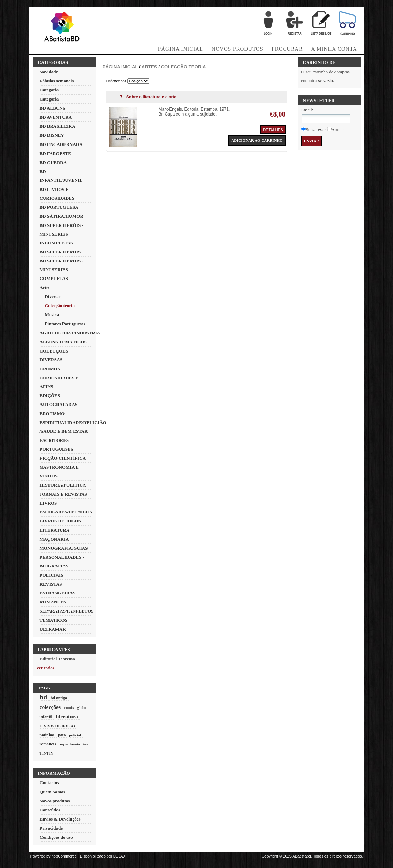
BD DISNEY (52, 135)
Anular (338, 130)
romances (48, 744)
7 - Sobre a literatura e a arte (148, 97)
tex (85, 744)
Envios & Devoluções (60, 819)
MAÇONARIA (54, 539)
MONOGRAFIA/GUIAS (64, 548)
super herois (70, 744)
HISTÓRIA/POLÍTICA (63, 485)
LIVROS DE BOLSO (57, 726)
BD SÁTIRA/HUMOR (62, 216)
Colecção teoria (60, 306)
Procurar (287, 49)
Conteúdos (50, 810)
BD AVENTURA (56, 117)
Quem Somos (52, 792)
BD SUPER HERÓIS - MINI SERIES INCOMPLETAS (62, 234)
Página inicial (120, 67)
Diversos (53, 296)
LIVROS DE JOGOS (60, 521)
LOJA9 (119, 856)
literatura (67, 716)
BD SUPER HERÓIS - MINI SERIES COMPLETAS (62, 270)
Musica (52, 315)
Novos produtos (237, 49)
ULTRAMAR (53, 629)
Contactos (50, 783)
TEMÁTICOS (54, 620)
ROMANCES (53, 602)
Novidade (49, 72)
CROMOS (50, 369)
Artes (45, 287)
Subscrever (316, 130)
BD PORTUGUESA (59, 207)
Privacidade (51, 828)
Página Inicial (180, 49)
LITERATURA (55, 530)
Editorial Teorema (57, 659)
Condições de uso (56, 837)
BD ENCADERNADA (61, 144)
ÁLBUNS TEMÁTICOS (63, 342)
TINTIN (47, 753)
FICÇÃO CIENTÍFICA (63, 458)
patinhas (47, 735)
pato (62, 735)
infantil (46, 717)
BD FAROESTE (55, 153)
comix (69, 707)
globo (82, 707)
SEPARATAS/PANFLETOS (67, 611)
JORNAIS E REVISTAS (63, 494)
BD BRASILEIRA (58, 126)
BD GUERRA (53, 162)
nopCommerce (64, 856)
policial (75, 735)
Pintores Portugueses (65, 324)
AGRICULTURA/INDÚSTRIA (70, 333)
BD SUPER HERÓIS (60, 252)
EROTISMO (52, 413)
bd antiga (59, 698)
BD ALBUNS (52, 108)
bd (44, 697)
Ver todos (45, 668)
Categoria (49, 90)
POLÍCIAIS (52, 575)
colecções (50, 707)
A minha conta (334, 49)
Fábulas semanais (57, 81)
